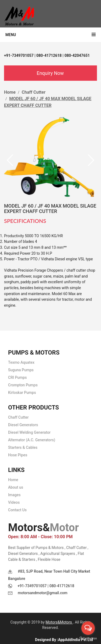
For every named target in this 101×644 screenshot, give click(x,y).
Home (10, 92)
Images (14, 495)
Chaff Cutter (34, 92)
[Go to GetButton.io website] (88, 638)
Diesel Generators (23, 425)
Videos (14, 502)
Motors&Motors (59, 622)
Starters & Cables (23, 447)
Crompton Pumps (23, 385)
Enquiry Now (50, 73)
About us (16, 487)
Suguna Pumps (21, 370)
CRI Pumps (17, 377)
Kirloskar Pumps (22, 393)
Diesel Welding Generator (29, 432)
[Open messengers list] (88, 628)
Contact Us (17, 510)
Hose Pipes (18, 455)
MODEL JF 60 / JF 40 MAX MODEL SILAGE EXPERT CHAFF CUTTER (50, 209)
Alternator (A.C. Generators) (32, 440)
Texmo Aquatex (21, 362)
